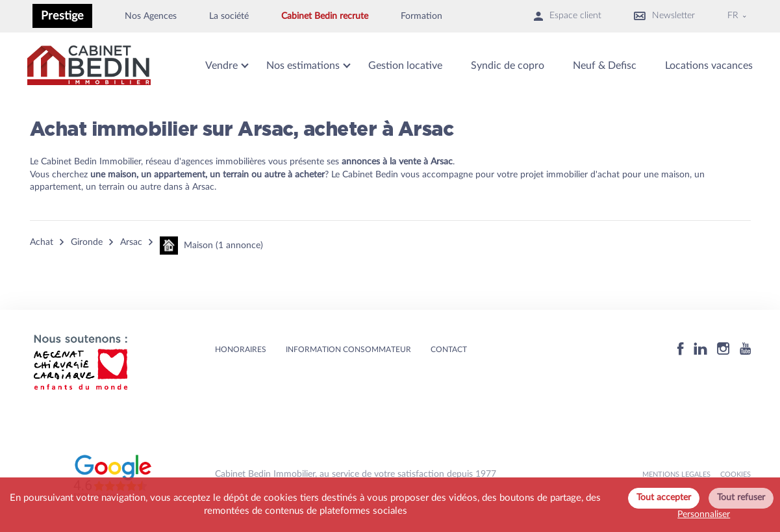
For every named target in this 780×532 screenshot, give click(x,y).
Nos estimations (303, 66)
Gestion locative (405, 66)
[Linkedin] (700, 350)
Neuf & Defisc (605, 66)
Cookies (736, 475)
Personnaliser (704, 514)
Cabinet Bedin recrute (325, 16)
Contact (449, 349)
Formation (421, 16)
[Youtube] (745, 350)
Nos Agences (151, 16)
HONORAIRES (241, 349)
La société (229, 16)
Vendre (221, 66)
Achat (42, 242)
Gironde (87, 242)
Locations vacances (709, 66)
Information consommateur (348, 349)
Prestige (62, 16)
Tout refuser (741, 498)
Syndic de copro (508, 66)
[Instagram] (723, 350)
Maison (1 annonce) (211, 246)
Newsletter (664, 16)
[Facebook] (681, 350)
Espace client (568, 16)
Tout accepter (664, 498)
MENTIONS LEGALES (676, 475)
